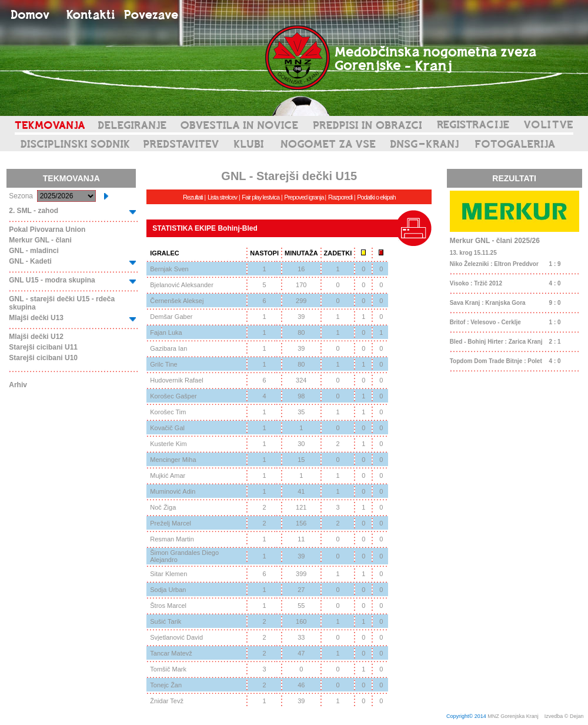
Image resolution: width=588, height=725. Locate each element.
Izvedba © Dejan (565, 716)
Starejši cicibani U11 (43, 347)
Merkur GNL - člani (40, 240)
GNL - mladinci (34, 251)
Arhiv (18, 385)
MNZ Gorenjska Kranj (513, 716)
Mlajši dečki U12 (36, 337)
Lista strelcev (222, 197)
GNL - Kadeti (30, 261)
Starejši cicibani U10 (43, 358)
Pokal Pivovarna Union (47, 230)
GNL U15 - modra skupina (52, 280)
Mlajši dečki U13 (36, 318)
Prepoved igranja (304, 197)
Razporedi (340, 197)
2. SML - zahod (34, 211)
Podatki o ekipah (376, 197)
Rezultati (193, 197)
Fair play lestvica (260, 197)
